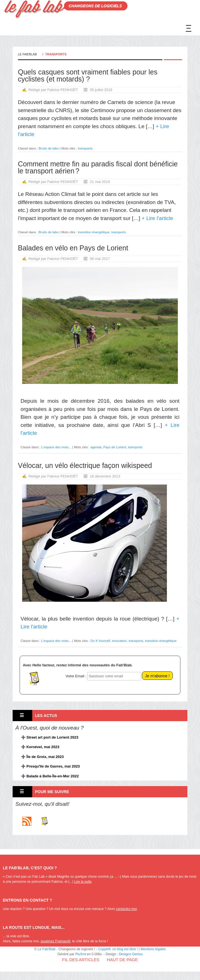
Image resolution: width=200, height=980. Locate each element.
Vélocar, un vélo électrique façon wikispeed (85, 465)
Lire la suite (83, 882)
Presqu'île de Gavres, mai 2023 (53, 766)
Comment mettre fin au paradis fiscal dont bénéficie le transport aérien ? (98, 167)
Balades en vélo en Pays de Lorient (73, 248)
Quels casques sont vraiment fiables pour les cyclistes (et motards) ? (88, 75)
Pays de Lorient (115, 447)
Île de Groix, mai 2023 (45, 757)
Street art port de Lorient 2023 (52, 737)
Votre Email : (76, 676)
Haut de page (122, 960)
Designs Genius (131, 954)
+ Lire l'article (157, 218)
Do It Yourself (100, 641)
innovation (119, 641)
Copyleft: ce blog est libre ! (118, 949)
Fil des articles (81, 960)
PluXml (81, 954)
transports (85, 148)
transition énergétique (94, 232)
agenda (96, 447)
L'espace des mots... (56, 447)
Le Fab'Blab (27, 54)
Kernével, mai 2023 (43, 747)
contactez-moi (126, 909)
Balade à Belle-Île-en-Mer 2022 (52, 776)
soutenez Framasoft (56, 941)
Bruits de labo (49, 148)
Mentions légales (153, 949)
